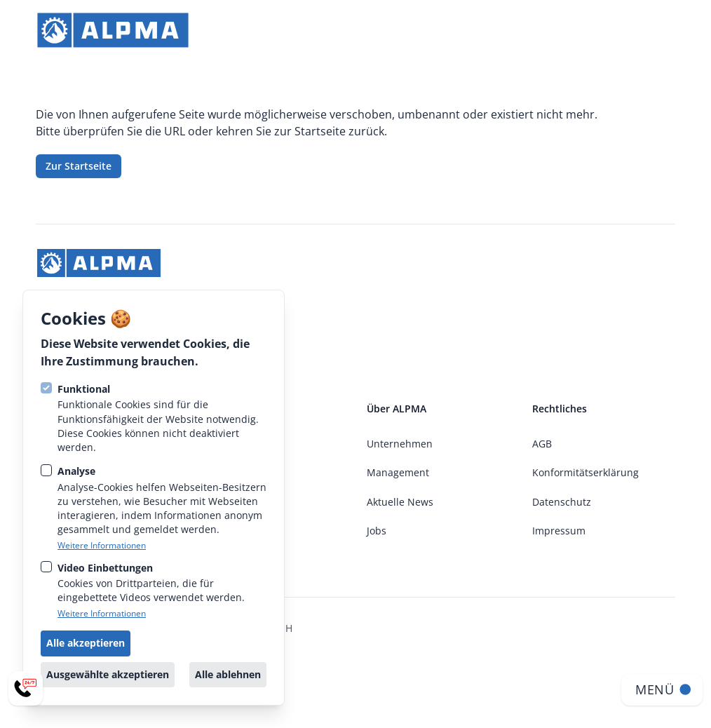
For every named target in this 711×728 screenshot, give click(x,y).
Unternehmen (400, 444)
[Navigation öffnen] (662, 690)
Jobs (377, 531)
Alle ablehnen (228, 674)
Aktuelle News (400, 502)
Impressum (559, 531)
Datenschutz (562, 502)
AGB (542, 444)
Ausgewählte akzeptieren (108, 674)
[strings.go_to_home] (113, 30)
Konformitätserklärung (585, 472)
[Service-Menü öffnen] (26, 688)
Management (398, 472)
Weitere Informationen (102, 546)
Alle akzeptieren (86, 643)
